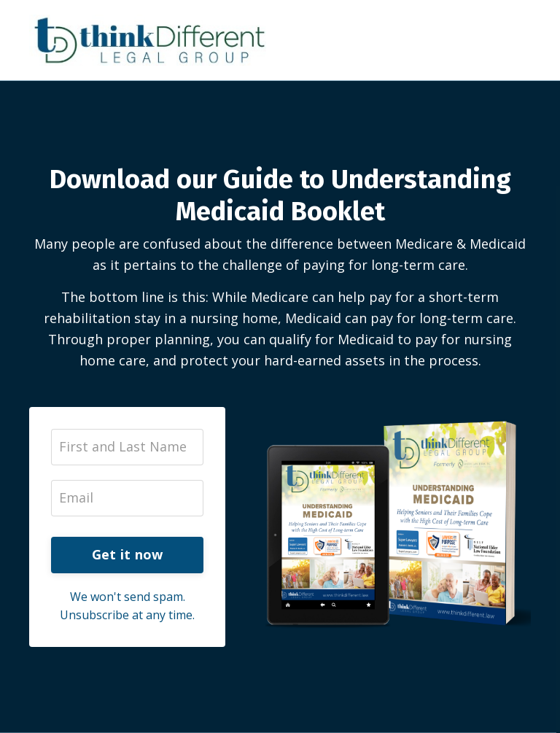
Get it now (128, 554)
